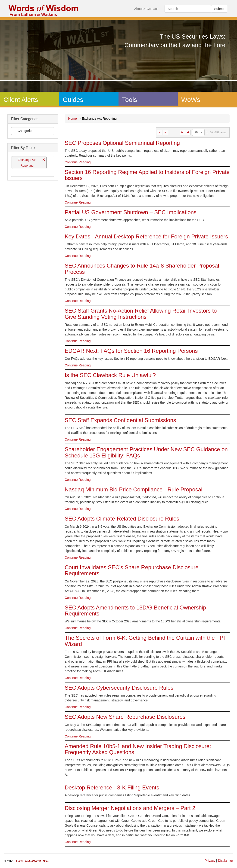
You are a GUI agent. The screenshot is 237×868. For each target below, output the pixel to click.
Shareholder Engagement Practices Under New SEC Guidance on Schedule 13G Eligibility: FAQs (146, 452)
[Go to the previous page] (165, 132)
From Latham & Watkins (33, 15)
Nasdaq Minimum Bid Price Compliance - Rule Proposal (134, 489)
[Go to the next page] (182, 132)
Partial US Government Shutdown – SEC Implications (131, 212)
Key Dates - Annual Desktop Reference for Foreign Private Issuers (147, 236)
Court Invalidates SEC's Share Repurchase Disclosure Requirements (132, 570)
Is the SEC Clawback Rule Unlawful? (110, 375)
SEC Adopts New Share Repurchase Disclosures (125, 717)
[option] (147, 153)
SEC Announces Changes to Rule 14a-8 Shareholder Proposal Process (142, 269)
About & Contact (146, 9)
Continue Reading (78, 162)
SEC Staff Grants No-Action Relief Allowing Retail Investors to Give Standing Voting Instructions (141, 314)
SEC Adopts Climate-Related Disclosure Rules (122, 519)
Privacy (210, 861)
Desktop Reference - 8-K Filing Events (112, 787)
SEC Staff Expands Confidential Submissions (120, 420)
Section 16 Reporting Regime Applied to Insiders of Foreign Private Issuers (147, 175)
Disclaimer (226, 861)
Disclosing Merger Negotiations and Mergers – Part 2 (130, 808)
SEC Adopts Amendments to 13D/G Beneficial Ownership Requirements (136, 611)
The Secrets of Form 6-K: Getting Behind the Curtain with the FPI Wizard (145, 641)
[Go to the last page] (188, 132)
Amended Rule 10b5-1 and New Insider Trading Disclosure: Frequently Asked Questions (138, 749)
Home (73, 119)
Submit (219, 9)
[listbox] (26, 131)
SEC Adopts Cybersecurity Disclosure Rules (119, 688)
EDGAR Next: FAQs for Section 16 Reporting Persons (131, 351)
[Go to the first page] (160, 132)
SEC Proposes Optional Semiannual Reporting (122, 143)
